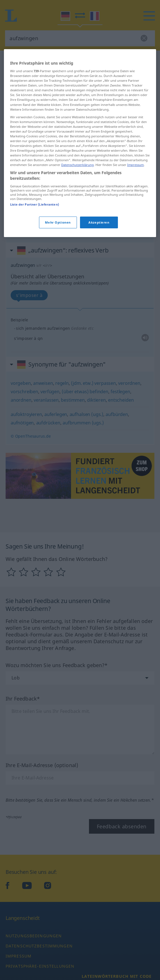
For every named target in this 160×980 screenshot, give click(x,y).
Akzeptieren (99, 222)
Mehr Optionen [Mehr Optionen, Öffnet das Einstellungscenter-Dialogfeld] (58, 222)
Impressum (135, 165)
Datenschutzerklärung (77, 165)
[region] (80, 143)
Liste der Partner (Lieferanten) (35, 204)
